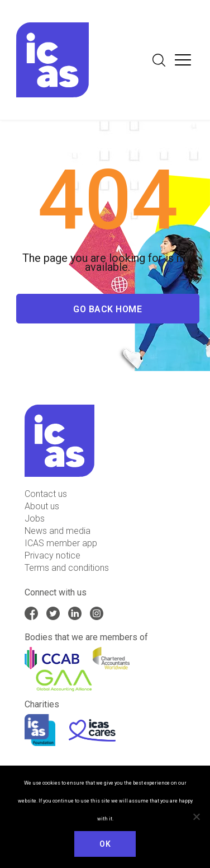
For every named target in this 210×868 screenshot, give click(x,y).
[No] (196, 817)
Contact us (46, 494)
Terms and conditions (67, 568)
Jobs (35, 519)
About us (42, 506)
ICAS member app (61, 543)
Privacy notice (52, 555)
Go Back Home (108, 310)
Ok (105, 844)
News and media (58, 531)
